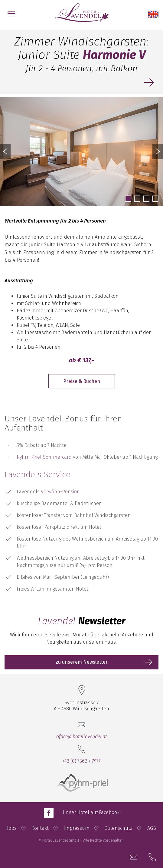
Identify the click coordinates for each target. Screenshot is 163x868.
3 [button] (146, 199)
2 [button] (137, 199)
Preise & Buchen (82, 381)
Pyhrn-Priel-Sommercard (44, 457)
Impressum (77, 828)
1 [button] (128, 199)
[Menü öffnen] (11, 14)
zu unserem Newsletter (82, 662)
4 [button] (155, 199)
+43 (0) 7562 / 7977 (81, 761)
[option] (81, 152)
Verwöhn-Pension (60, 492)
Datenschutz (118, 828)
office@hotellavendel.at (81, 737)
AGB (152, 828)
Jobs (12, 828)
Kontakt (40, 828)
